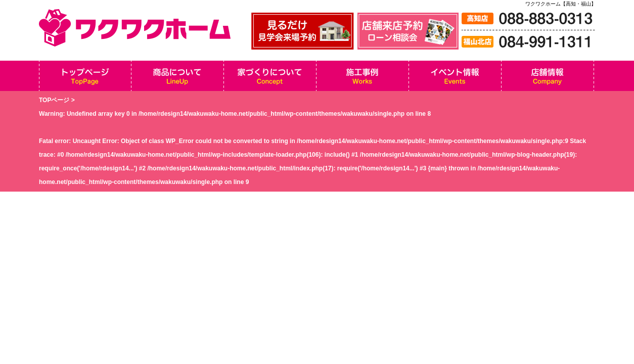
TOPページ (54, 100)
